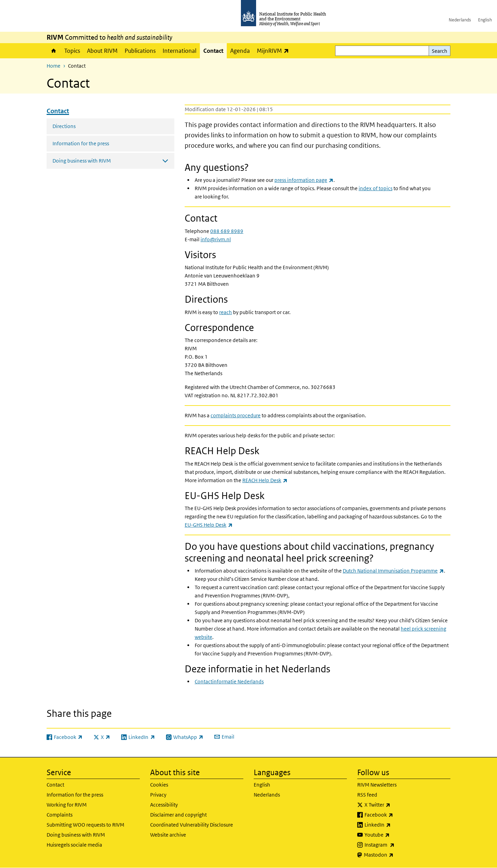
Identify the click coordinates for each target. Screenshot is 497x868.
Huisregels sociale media (74, 845)
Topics (72, 51)
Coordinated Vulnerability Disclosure (192, 825)
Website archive (168, 835)
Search (440, 51)
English (485, 20)
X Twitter (396, 805)
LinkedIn (396, 825)
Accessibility (164, 805)
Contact (213, 51)
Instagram (398, 845)
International (179, 51)
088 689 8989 (227, 231)
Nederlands (460, 20)
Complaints (60, 815)
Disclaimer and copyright (178, 815)
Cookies (159, 785)
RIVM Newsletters (377, 785)
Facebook (397, 815)
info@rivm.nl (216, 239)
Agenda (240, 51)
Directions (64, 126)
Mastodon (397, 855)
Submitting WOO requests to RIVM (85, 825)
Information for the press (81, 143)
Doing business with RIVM (76, 835)
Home (54, 51)
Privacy (158, 795)
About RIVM (102, 51)
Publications (140, 51)
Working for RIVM (67, 805)
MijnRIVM (275, 51)
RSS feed (367, 795)
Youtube (395, 835)
